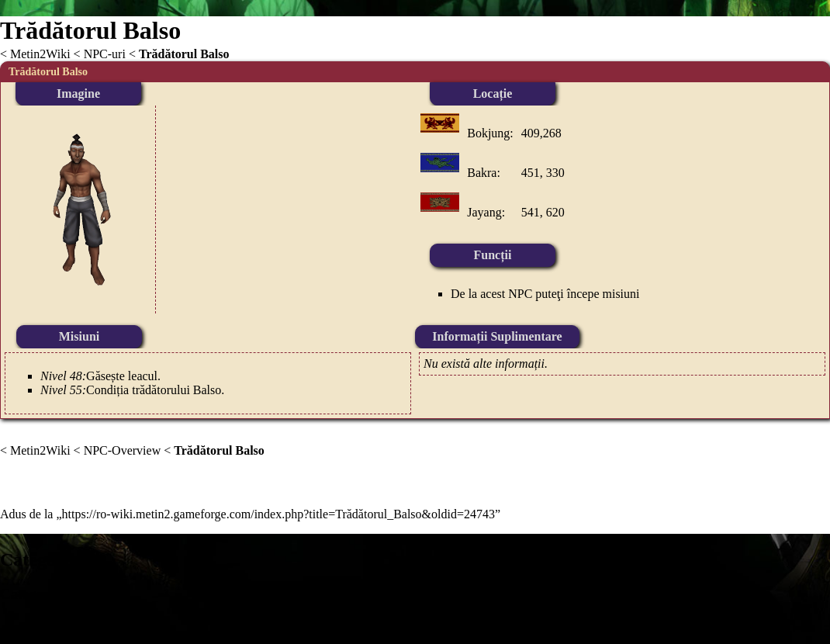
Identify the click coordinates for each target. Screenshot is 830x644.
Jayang (484, 212)
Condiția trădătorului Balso (154, 390)
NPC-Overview (123, 450)
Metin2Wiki (40, 54)
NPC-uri (105, 54)
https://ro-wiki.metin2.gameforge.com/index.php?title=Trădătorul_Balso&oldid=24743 (278, 514)
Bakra (482, 173)
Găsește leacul (122, 376)
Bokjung (488, 133)
